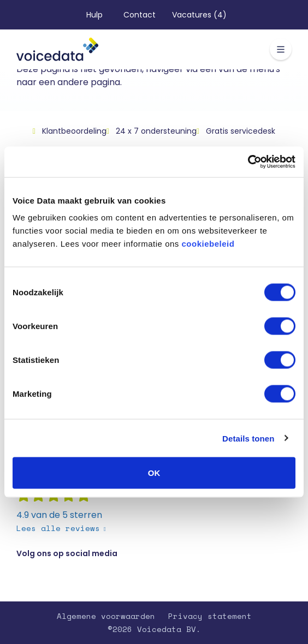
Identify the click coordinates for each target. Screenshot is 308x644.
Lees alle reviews (58, 528)
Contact (140, 15)
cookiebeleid (208, 244)
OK (154, 473)
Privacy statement (210, 616)
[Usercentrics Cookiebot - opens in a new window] (248, 162)
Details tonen (248, 438)
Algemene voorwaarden (106, 616)
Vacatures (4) (199, 15)
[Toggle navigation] (281, 49)
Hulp (94, 15)
